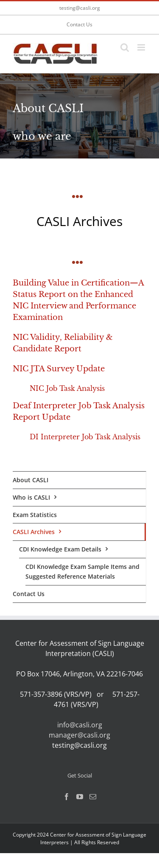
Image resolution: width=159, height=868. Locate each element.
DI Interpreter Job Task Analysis (85, 437)
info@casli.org (80, 725)
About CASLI (31, 480)
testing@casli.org (80, 8)
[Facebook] (67, 797)
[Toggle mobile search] (125, 47)
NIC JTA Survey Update (59, 369)
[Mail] (93, 797)
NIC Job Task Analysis (67, 388)
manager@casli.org (79, 735)
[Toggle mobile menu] (142, 47)
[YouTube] (80, 797)
